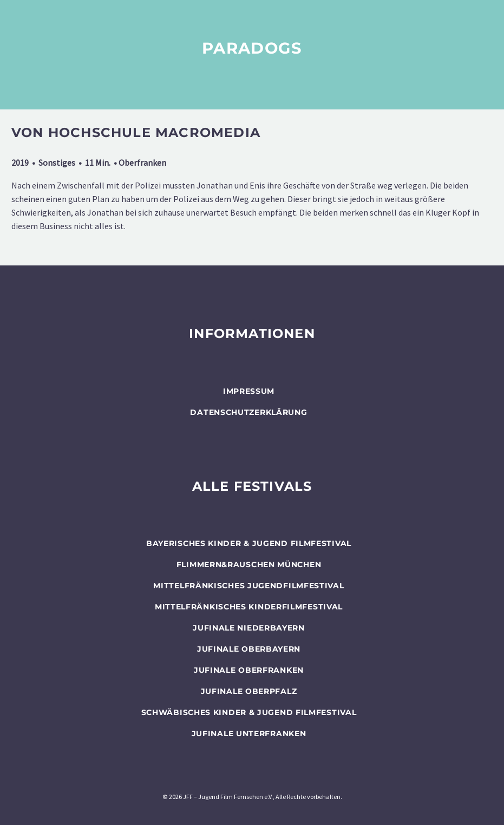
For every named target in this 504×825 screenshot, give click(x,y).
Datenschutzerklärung (248, 412)
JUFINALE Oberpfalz (249, 691)
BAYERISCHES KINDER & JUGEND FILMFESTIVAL (249, 543)
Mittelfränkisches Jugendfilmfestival (248, 586)
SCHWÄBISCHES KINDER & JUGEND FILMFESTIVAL (249, 712)
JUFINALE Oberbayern (249, 649)
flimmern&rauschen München (249, 564)
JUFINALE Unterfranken (249, 733)
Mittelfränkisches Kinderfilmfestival (249, 607)
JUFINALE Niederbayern (249, 628)
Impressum (249, 391)
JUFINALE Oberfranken (249, 670)
